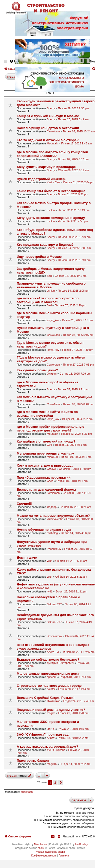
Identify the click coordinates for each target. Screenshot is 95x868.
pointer (51, 689)
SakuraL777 (54, 604)
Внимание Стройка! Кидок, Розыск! (46, 698)
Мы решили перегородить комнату (45, 453)
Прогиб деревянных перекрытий (44, 478)
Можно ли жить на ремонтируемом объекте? (53, 516)
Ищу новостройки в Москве (39, 257)
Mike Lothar (40, 844)
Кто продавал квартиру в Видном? (45, 245)
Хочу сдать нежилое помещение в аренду (51, 218)
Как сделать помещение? (37, 370)
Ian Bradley (81, 844)
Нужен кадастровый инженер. (41, 179)
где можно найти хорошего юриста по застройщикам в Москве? (48, 300)
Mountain (52, 143)
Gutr (49, 445)
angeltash (27, 792)
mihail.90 (52, 457)
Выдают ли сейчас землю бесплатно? (48, 660)
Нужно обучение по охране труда (44, 530)
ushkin (51, 210)
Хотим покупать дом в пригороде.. (45, 465)
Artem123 (53, 652)
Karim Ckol (53, 182)
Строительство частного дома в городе (49, 686)
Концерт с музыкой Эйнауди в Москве (48, 116)
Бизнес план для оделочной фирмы (46, 490)
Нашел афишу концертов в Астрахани (48, 128)
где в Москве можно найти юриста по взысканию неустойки (47, 414)
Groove (51, 469)
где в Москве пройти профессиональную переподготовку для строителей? (50, 428)
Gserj (50, 481)
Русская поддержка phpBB (50, 852)
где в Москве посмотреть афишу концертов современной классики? (52, 154)
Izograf (51, 713)
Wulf (49, 561)
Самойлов (53, 131)
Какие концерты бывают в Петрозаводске (51, 191)
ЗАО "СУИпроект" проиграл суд (43, 734)
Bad (49, 276)
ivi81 (50, 591)
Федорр (52, 507)
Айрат (51, 738)
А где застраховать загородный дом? (47, 747)
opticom (52, 677)
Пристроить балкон (33, 761)
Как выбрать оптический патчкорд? (46, 441)
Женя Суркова (56, 750)
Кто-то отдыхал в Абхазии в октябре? (48, 140)
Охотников (53, 701)
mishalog (52, 533)
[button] (61, 783)
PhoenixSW (54, 549)
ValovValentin (55, 519)
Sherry (51, 108)
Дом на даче (27, 557)
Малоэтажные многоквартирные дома (48, 674)
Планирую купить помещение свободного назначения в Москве (51, 285)
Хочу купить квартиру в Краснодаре (46, 167)
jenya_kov (53, 320)
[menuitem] (59, 836)
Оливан (52, 374)
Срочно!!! (24, 504)
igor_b (51, 729)
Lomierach (53, 493)
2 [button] (55, 783)
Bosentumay (54, 636)
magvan (52, 764)
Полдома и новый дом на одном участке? (51, 710)
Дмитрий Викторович (60, 663)
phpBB (41, 848)
